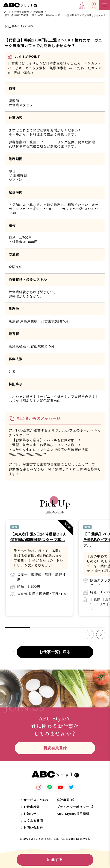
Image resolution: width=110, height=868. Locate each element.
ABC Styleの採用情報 (73, 814)
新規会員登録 (55, 748)
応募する (55, 860)
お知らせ (30, 814)
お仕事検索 (32, 807)
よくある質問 (33, 821)
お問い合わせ (33, 828)
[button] (101, 635)
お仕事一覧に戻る (55, 652)
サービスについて (36, 800)
